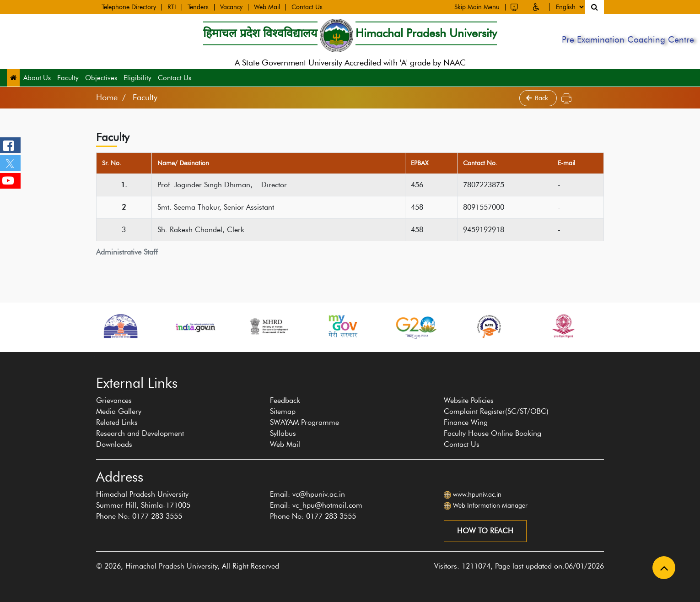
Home (107, 98)
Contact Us (307, 7)
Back (538, 98)
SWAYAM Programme (304, 422)
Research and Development (140, 433)
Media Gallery (119, 411)
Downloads (114, 444)
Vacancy (231, 7)
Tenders (198, 7)
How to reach (485, 531)
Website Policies (469, 400)
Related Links (117, 422)
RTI (172, 7)
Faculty (68, 78)
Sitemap (283, 411)
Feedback (285, 400)
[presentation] (91, 357)
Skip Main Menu (477, 6)
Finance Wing (466, 422)
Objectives (101, 78)
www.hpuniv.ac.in (477, 495)
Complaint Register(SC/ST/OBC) (496, 411)
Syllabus (283, 433)
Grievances (114, 400)
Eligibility (137, 78)
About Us (37, 78)
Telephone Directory (129, 7)
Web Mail (267, 7)
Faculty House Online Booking (493, 433)
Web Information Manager (490, 506)
